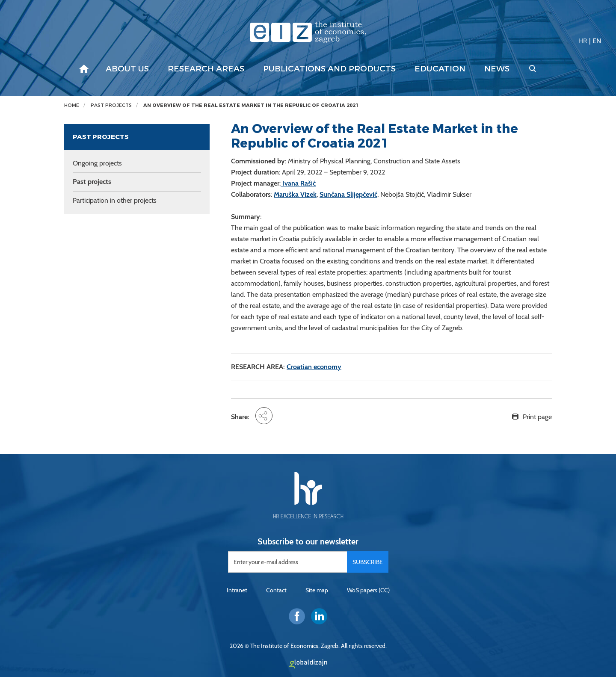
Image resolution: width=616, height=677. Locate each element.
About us (127, 69)
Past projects (111, 105)
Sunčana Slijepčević (348, 194)
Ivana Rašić (298, 183)
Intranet (237, 590)
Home (72, 105)
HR (583, 41)
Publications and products (329, 69)
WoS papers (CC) (368, 590)
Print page (537, 417)
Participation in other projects (115, 200)
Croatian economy (314, 367)
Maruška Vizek (295, 194)
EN (597, 41)
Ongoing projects (97, 163)
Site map (317, 590)
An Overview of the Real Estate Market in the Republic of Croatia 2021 (251, 105)
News (497, 69)
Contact (276, 590)
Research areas (206, 69)
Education (440, 69)
